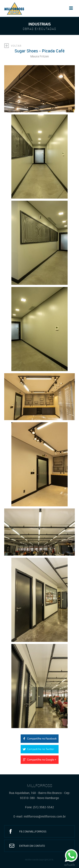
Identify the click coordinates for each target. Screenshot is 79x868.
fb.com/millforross (33, 831)
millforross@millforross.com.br (45, 816)
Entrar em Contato (32, 846)
